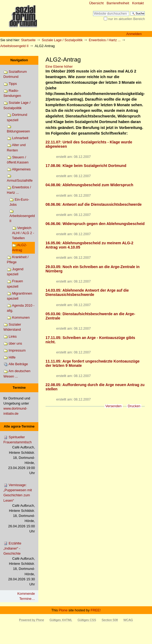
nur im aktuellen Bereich (126, 19)
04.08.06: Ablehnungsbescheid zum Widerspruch (89, 185)
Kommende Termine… (26, 596)
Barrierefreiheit (118, 3)
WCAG (128, 620)
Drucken (134, 406)
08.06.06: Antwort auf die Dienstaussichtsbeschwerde (94, 204)
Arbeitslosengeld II (14, 46)
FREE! (96, 610)
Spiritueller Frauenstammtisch (19, 455)
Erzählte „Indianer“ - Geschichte (19, 564)
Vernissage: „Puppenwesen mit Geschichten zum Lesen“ (19, 508)
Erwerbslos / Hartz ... (105, 40)
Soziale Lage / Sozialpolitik (62, 40)
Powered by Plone (31, 620)
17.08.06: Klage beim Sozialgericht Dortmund (86, 166)
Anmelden (134, 34)
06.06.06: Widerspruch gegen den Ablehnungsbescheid (95, 224)
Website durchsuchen (93, 11)
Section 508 (110, 620)
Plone (63, 610)
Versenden (114, 406)
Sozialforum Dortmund (15, 74)
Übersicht (97, 3)
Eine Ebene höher (59, 67)
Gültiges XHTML (61, 620)
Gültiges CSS (87, 620)
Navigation (19, 60)
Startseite (28, 40)
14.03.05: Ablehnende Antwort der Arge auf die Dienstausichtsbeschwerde (87, 292)
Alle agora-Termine (19, 426)
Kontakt (138, 3)
